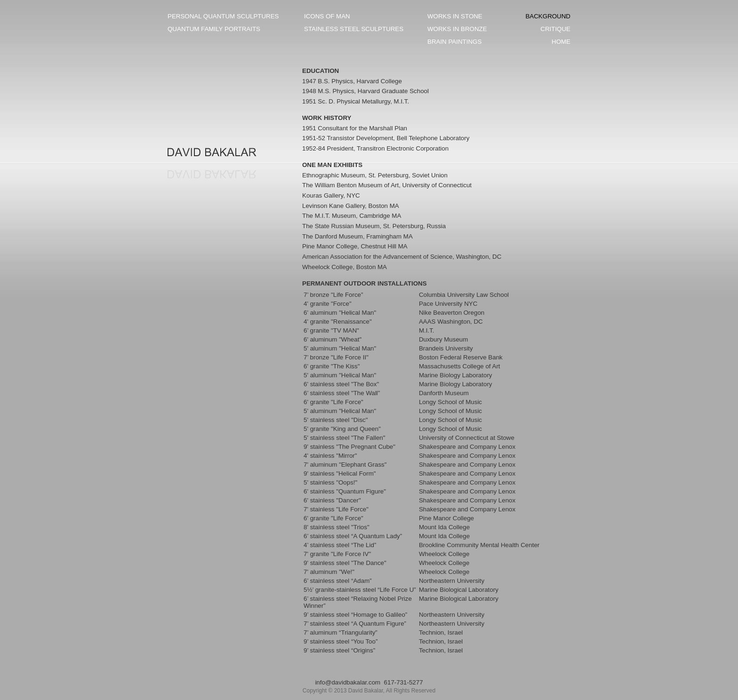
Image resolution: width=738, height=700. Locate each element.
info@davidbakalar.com (348, 682)
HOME (561, 42)
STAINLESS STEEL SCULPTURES (354, 29)
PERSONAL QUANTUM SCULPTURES (223, 16)
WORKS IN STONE (455, 16)
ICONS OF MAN (327, 16)
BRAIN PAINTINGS (454, 42)
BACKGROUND (548, 16)
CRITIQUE (555, 29)
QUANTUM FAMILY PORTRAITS (214, 29)
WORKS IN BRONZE (457, 29)
